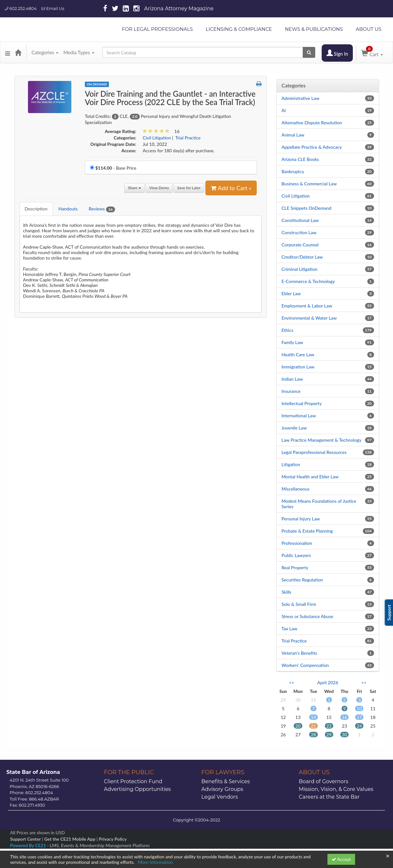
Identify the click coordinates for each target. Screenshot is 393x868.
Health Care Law (298, 354)
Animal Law (293, 135)
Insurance (291, 391)
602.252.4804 (21, 9)
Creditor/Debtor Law (302, 257)
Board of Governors (324, 781)
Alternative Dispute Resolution (312, 123)
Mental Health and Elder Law (310, 477)
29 (329, 735)
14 (313, 717)
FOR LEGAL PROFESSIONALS (157, 29)
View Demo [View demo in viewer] (159, 188)
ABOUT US (369, 29)
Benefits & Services (226, 781)
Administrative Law (300, 98)
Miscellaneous (295, 489)
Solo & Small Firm (299, 604)
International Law (299, 416)
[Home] (18, 52)
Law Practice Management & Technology (322, 440)
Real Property (295, 567)
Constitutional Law (300, 220)
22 (329, 726)
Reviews (102, 209)
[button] (8, 52)
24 (359, 726)
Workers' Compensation (305, 665)
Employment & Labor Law (307, 306)
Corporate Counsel (300, 245)
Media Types (79, 52)
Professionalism (297, 543)
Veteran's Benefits (299, 653)
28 (313, 735)
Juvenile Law (294, 428)
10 (359, 709)
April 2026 (328, 682)
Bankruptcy (293, 171)
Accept (341, 859)
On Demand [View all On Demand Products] (97, 84)
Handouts (68, 209)
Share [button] (134, 188)
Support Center (26, 839)
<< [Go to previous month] (291, 682)
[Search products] (309, 52)
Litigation (291, 464)
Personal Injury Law (301, 519)
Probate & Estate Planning (307, 531)
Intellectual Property (302, 403)
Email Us (53, 9)
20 (298, 726)
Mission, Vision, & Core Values (336, 789)
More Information (155, 862)
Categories (45, 52)
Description (36, 209)
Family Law (292, 342)
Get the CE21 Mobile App (70, 839)
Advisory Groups (222, 789)
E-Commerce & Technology (308, 281)
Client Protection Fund (133, 781)
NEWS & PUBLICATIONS (314, 29)
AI (284, 110)
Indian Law (292, 379)
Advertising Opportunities (137, 789)
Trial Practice (294, 641)
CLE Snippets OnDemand (306, 208)
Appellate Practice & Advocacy (312, 147)
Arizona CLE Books (300, 159)
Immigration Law (298, 367)
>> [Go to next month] (364, 682)
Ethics (287, 330)
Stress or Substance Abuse (307, 616)
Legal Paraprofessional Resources (314, 452)
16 (344, 717)
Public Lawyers (296, 555)
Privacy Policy (112, 839)
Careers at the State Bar (329, 797)
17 (359, 717)
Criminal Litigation (299, 269)
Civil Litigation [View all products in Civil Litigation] (157, 138)
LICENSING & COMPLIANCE (239, 29)
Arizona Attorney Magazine (179, 9)
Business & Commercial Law (309, 184)
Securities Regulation (302, 580)
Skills (286, 592)
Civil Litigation (296, 196)
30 (344, 735)
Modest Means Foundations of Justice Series (319, 504)
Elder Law (291, 293)
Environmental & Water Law (309, 318)
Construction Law (299, 232)
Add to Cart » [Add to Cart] (231, 188)
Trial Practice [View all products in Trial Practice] (188, 138)
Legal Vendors (220, 797)
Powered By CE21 (29, 845)
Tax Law (289, 629)
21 (313, 726)
